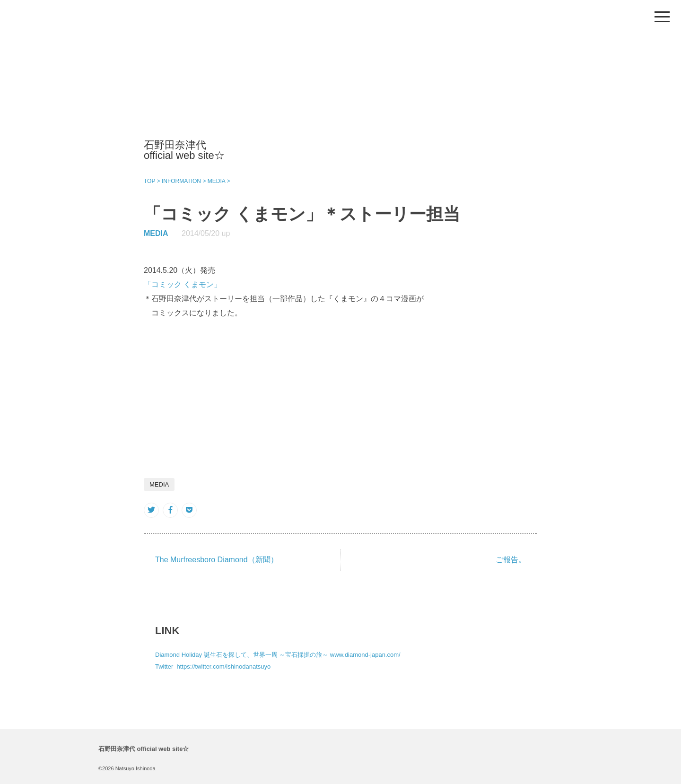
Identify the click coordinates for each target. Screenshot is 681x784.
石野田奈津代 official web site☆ (184, 150)
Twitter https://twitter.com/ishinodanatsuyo (213, 666)
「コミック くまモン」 (183, 284)
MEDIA (156, 233)
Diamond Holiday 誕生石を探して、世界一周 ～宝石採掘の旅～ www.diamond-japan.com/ (278, 655)
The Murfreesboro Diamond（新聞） (217, 560)
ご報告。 (511, 560)
